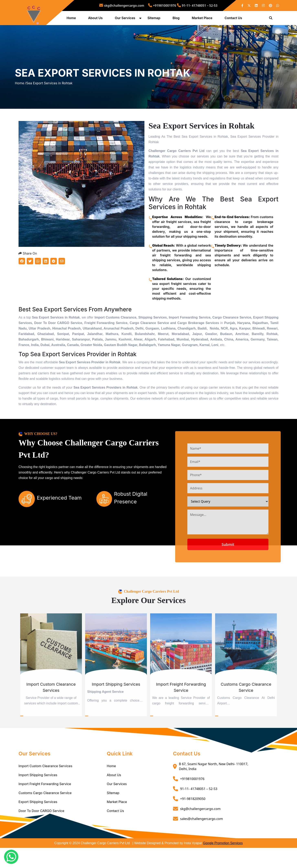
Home (72, 19)
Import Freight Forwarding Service (45, 804)
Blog (177, 19)
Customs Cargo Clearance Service (45, 813)
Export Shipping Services (38, 822)
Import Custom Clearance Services (45, 786)
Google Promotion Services (223, 863)
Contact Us (234, 19)
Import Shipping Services (38, 795)
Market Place (203, 19)
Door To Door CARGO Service (41, 831)
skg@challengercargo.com (134, 5)
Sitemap (155, 19)
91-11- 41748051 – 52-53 (185, 5)
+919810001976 (161, 5)
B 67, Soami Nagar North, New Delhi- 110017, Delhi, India (213, 787)
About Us (96, 19)
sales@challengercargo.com (201, 839)
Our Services (126, 19)
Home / (21, 94)
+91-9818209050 (193, 819)
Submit (244, 564)
